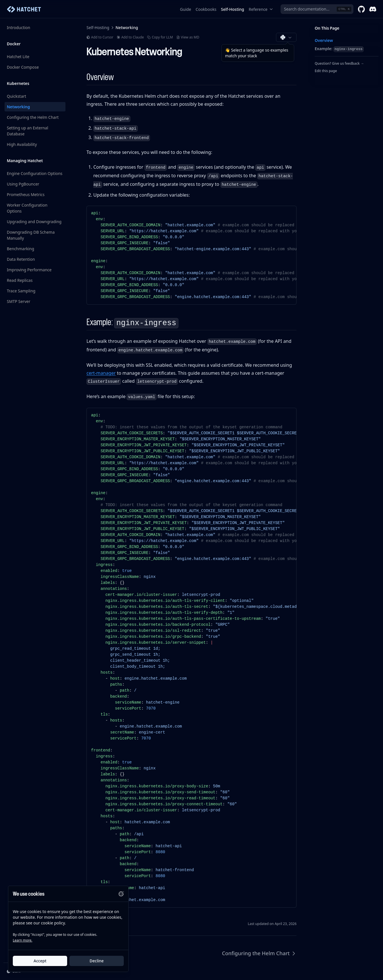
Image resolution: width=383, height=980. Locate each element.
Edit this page (326, 71)
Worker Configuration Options (27, 208)
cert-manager (101, 373)
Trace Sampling (21, 291)
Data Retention (21, 259)
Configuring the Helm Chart (33, 117)
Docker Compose (23, 67)
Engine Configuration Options (35, 173)
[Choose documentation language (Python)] (286, 37)
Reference (261, 9)
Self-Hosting (233, 9)
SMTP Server (18, 301)
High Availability (22, 144)
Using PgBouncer (23, 184)
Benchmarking (20, 249)
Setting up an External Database (27, 131)
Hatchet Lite (18, 57)
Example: (339, 49)
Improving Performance (29, 270)
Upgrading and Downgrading (34, 222)
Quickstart (17, 96)
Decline (97, 961)
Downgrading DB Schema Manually (31, 235)
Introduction (18, 27)
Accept (40, 961)
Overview (324, 40)
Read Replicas (20, 280)
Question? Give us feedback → (339, 63)
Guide (186, 9)
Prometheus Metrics (26, 194)
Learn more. (22, 940)
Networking (18, 107)
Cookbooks (206, 9)
